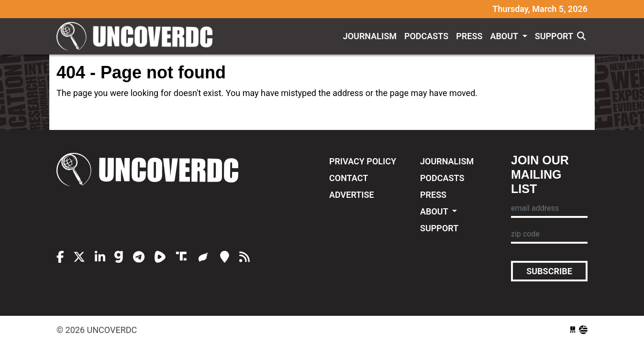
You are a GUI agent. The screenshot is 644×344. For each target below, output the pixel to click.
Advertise (352, 195)
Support (554, 36)
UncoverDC (138, 36)
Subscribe (549, 271)
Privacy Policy (363, 161)
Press (469, 36)
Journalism (370, 36)
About (505, 36)
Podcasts (426, 36)
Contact (349, 178)
